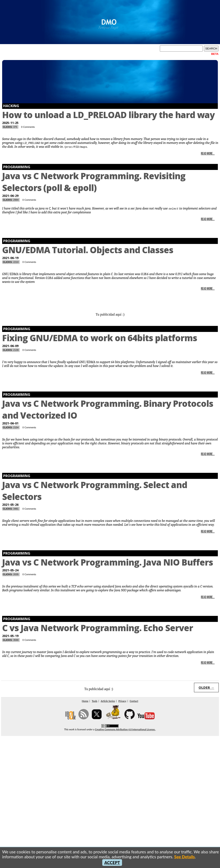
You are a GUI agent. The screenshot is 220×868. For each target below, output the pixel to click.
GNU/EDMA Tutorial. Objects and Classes (88, 250)
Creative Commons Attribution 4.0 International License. (125, 729)
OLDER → (206, 688)
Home (85, 701)
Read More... (208, 154)
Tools (95, 701)
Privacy (122, 701)
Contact (134, 701)
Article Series (108, 701)
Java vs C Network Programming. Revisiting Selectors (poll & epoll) (94, 182)
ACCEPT (112, 863)
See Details (185, 857)
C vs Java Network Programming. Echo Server (98, 628)
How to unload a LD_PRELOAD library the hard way (108, 115)
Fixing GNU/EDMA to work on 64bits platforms (100, 338)
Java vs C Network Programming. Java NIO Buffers (108, 562)
